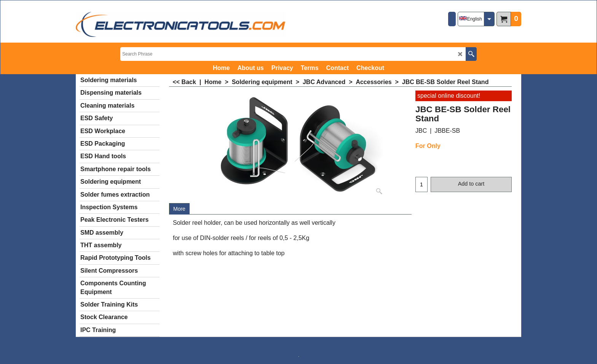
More (179, 209)
